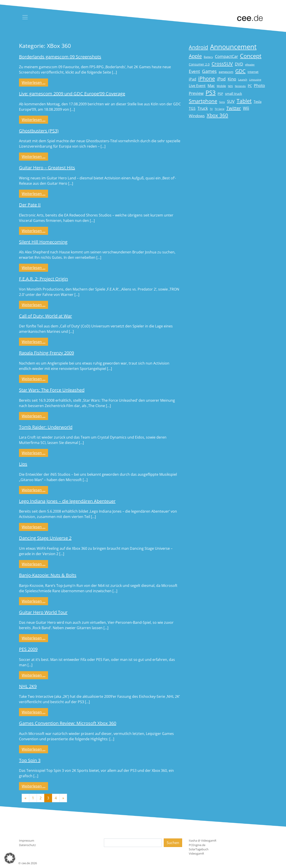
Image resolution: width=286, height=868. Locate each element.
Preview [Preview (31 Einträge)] (196, 93)
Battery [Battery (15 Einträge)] (208, 57)
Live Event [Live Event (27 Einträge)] (197, 86)
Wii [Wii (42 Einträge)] (246, 108)
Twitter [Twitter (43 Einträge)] (234, 108)
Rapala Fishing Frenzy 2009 (46, 353)
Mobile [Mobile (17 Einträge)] (221, 86)
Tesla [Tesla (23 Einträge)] (258, 102)
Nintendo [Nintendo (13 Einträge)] (240, 86)
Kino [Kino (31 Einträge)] (232, 79)
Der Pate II (30, 205)
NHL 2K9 (28, 686)
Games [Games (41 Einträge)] (209, 71)
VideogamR (196, 853)
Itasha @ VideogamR (203, 840)
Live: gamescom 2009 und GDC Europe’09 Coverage (72, 94)
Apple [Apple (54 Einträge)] (195, 56)
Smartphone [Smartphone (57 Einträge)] (203, 101)
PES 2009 (28, 649)
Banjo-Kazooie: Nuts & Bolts (48, 575)
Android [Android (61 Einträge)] (198, 47)
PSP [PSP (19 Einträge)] (220, 94)
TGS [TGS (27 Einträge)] (192, 108)
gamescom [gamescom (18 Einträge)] (226, 72)
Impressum (27, 840)
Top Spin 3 (30, 760)
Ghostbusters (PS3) (39, 131)
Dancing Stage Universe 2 (45, 538)
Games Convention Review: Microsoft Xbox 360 (68, 723)
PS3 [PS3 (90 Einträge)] (211, 93)
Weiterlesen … (35, 82)
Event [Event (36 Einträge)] (194, 71)
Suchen (173, 843)
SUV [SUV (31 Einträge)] (231, 101)
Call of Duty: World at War (45, 316)
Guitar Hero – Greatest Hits (47, 168)
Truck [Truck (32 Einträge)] (203, 108)
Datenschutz (27, 845)
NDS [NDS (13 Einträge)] (230, 86)
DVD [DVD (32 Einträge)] (239, 64)
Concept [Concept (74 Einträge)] (251, 56)
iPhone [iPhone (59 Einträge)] (207, 79)
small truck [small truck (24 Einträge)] (233, 94)
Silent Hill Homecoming (43, 242)
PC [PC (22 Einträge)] (250, 86)
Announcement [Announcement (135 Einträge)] (233, 47)
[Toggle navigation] (25, 17)
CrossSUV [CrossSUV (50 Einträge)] (222, 64)
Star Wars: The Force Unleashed (52, 390)
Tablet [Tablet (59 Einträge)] (244, 101)
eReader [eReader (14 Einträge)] (250, 65)
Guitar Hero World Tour (43, 612)
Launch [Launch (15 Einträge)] (243, 80)
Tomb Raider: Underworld (46, 427)
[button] (10, 858)
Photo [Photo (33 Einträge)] (259, 85)
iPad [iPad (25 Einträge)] (192, 79)
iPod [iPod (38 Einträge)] (221, 79)
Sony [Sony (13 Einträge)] (222, 102)
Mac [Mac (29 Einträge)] (211, 86)
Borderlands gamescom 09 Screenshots (60, 57)
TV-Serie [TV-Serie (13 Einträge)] (220, 109)
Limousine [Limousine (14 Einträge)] (255, 80)
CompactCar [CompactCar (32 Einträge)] (226, 56)
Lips (23, 464)
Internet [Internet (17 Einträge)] (253, 72)
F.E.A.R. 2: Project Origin (43, 279)
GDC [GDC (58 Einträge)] (240, 71)
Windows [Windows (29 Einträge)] (197, 116)
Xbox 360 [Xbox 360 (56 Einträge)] (217, 115)
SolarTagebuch (199, 849)
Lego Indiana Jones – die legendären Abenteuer (67, 501)
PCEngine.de (197, 845)
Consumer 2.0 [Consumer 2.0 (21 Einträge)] (199, 64)
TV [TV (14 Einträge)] (211, 109)
